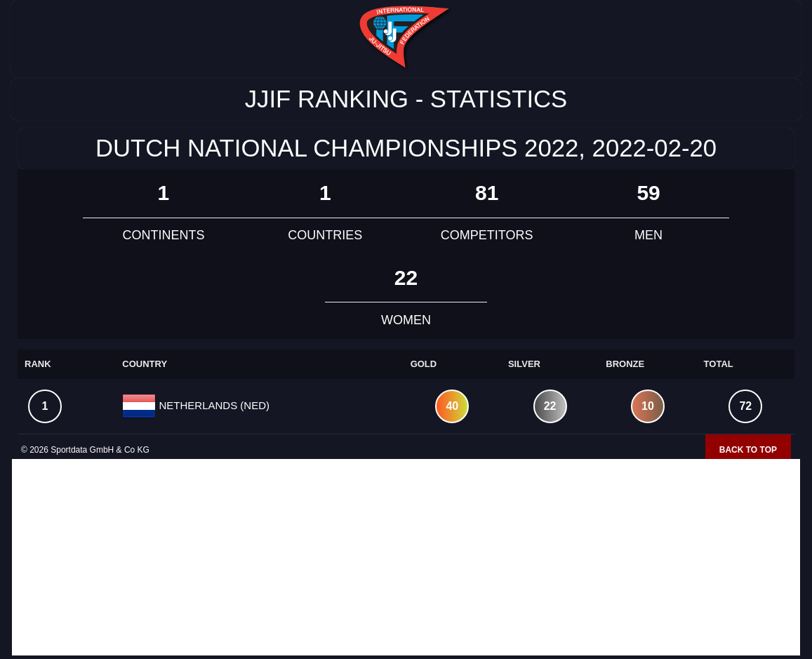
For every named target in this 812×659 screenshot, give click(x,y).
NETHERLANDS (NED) (213, 405)
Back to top (748, 450)
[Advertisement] (406, 557)
